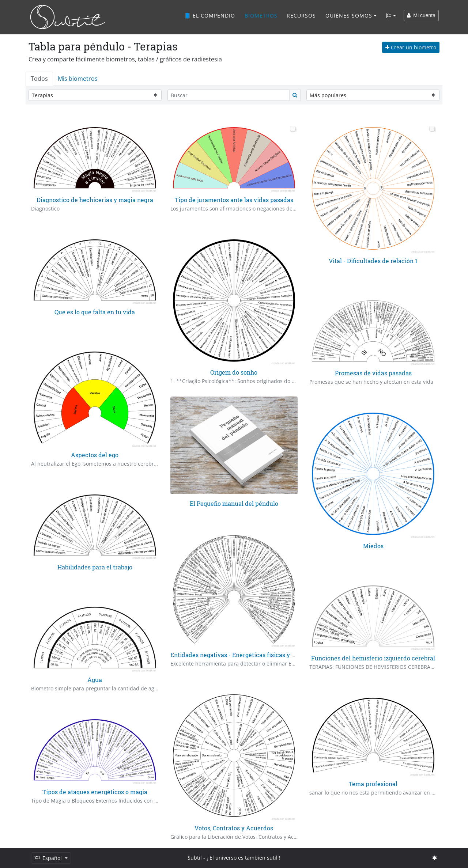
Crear (411, 47)
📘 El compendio (210, 16)
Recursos (301, 16)
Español (49, 858)
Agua (95, 680)
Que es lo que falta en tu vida (95, 312)
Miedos (373, 546)
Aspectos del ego (95, 455)
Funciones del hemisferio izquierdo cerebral (373, 658)
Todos (39, 79)
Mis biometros (78, 79)
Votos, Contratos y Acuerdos (234, 828)
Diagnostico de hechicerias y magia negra (95, 200)
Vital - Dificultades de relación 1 (373, 261)
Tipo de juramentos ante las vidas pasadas (234, 200)
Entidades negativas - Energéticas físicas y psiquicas (244, 655)
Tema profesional (373, 784)
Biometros (261, 16)
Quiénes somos (349, 16)
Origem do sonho (234, 372)
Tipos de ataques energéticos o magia (95, 792)
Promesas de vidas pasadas (373, 373)
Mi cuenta (421, 15)
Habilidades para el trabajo (95, 567)
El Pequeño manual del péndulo (234, 503)
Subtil (195, 858)
